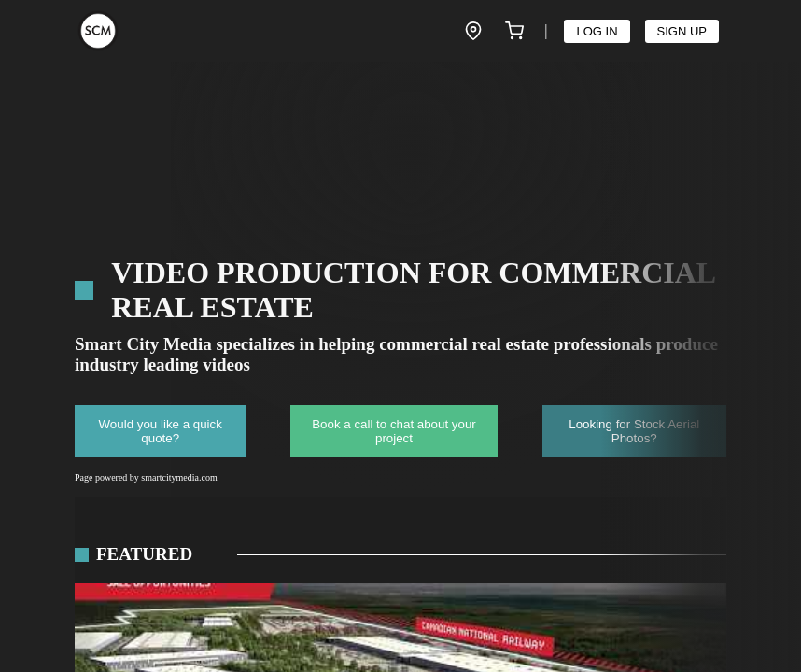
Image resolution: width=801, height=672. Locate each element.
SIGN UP (682, 31)
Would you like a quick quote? (161, 431)
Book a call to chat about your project (394, 431)
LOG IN (597, 31)
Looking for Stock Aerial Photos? (634, 431)
